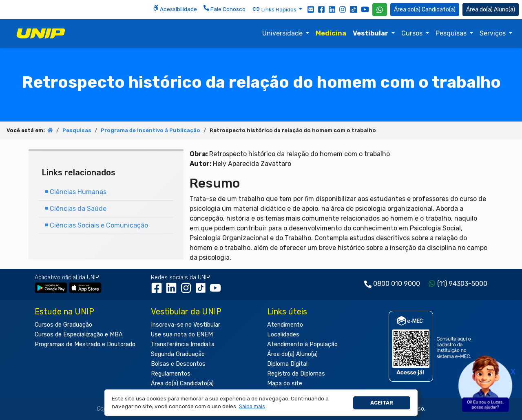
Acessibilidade (175, 9)
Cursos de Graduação (63, 325)
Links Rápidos (275, 9)
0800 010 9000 (397, 284)
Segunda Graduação (178, 354)
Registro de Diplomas (296, 374)
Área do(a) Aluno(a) (292, 354)
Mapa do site (285, 384)
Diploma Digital (287, 364)
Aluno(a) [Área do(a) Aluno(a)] (491, 10)
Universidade (283, 33)
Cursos (413, 33)
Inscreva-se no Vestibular (186, 325)
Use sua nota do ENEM (182, 335)
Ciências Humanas (76, 192)
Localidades (283, 335)
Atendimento (285, 325)
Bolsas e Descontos (178, 364)
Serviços (493, 33)
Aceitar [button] (382, 403)
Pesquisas (452, 33)
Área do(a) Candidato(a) (182, 384)
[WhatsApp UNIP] (380, 10)
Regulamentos (171, 374)
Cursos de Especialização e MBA (79, 335)
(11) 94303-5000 (462, 284)
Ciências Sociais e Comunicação (96, 225)
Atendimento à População (302, 344)
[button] (252, 407)
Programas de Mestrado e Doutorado (85, 344)
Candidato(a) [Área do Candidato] (425, 10)
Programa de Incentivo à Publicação (150, 130)
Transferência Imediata (183, 344)
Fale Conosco (225, 9)
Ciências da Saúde (76, 209)
